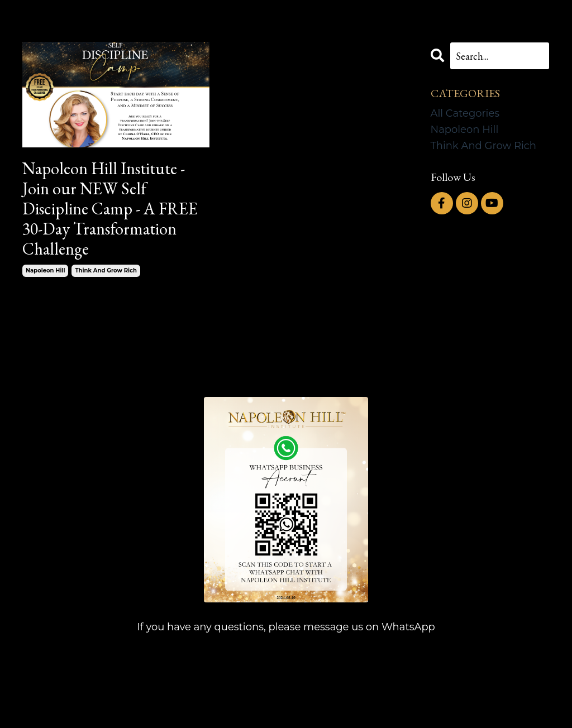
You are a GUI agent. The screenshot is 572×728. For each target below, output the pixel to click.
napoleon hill (45, 270)
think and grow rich (106, 270)
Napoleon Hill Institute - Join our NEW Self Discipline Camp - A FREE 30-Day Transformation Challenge (110, 209)
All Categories (465, 113)
